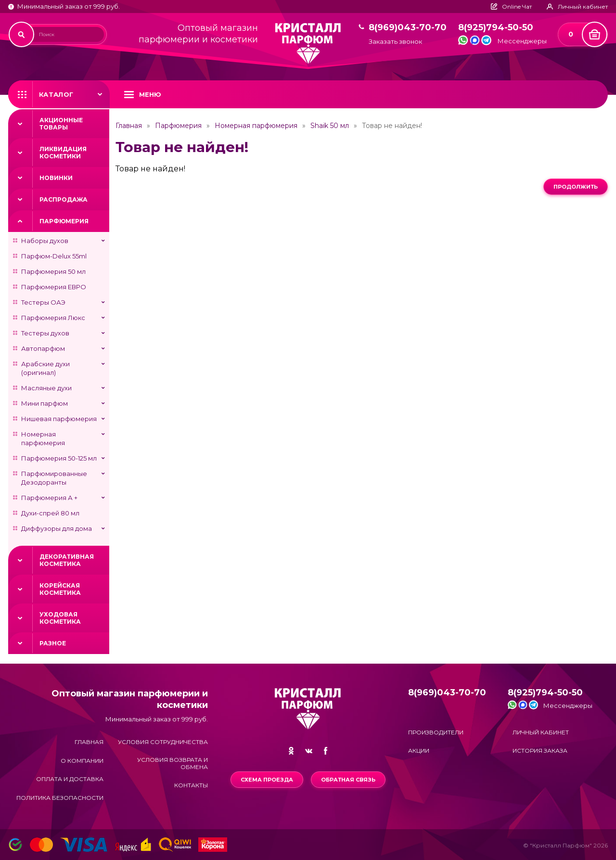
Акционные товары (61, 124)
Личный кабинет (541, 732)
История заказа (540, 751)
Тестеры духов (45, 333)
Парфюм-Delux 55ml (54, 256)
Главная (129, 126)
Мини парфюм (45, 403)
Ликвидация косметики (63, 153)
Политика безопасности (60, 798)
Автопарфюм (43, 348)
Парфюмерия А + (49, 498)
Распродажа (64, 199)
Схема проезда (267, 780)
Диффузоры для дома (57, 528)
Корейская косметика (60, 589)
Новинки (56, 178)
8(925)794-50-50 (496, 28)
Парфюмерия (64, 221)
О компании (82, 761)
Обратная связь (348, 780)
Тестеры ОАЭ (43, 302)
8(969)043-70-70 (408, 28)
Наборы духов (45, 241)
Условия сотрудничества (163, 742)
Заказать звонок (395, 42)
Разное (53, 643)
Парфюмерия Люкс (53, 318)
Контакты (191, 785)
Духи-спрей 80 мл (50, 513)
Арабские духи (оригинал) (45, 368)
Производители (436, 732)
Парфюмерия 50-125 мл (59, 458)
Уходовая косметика (60, 618)
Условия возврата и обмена (173, 763)
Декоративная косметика (67, 560)
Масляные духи (46, 388)
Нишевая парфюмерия (59, 419)
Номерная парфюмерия (43, 438)
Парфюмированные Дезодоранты (54, 478)
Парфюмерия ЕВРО (54, 287)
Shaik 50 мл (330, 126)
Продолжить (576, 187)
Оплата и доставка (70, 779)
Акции (419, 751)
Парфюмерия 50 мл (53, 271)
